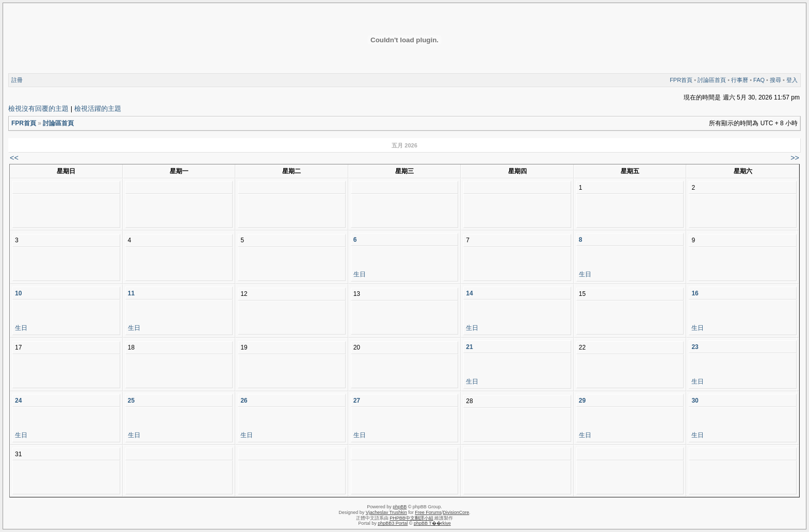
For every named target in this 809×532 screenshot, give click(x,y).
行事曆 (740, 80)
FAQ (759, 80)
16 (695, 293)
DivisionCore (456, 512)
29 (582, 401)
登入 (792, 80)
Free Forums (428, 512)
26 (244, 401)
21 (469, 347)
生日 (360, 274)
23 (695, 347)
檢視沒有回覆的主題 (38, 109)
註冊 (17, 80)
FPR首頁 (681, 80)
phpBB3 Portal (393, 523)
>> (795, 158)
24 (18, 401)
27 (357, 401)
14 (469, 293)
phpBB (400, 507)
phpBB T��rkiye (432, 523)
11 (131, 293)
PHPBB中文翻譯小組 (411, 518)
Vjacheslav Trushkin (386, 512)
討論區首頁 (712, 80)
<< (14, 158)
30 (695, 401)
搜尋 (775, 80)
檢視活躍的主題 (98, 109)
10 (18, 293)
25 (131, 401)
